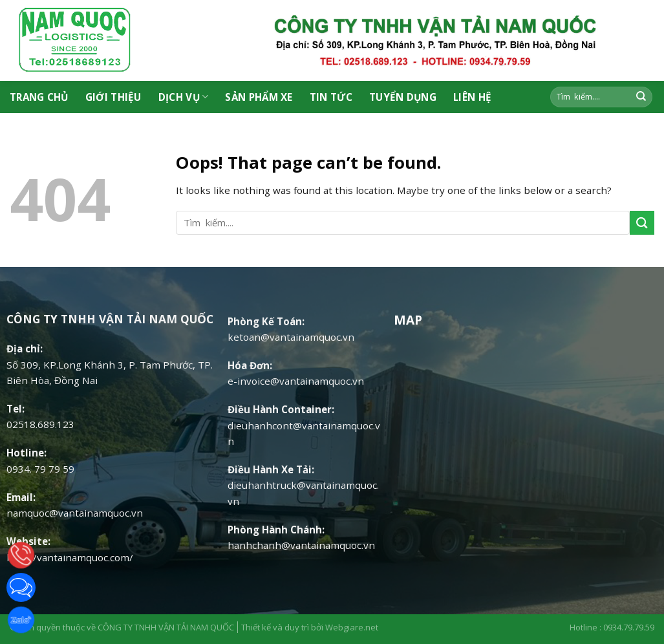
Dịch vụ (184, 97)
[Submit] (641, 97)
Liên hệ (472, 97)
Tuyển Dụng (403, 97)
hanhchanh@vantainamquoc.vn (301, 545)
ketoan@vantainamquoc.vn (291, 337)
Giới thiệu (113, 97)
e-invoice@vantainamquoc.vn (296, 381)
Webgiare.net (352, 627)
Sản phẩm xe (259, 97)
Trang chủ (39, 97)
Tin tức (331, 97)
